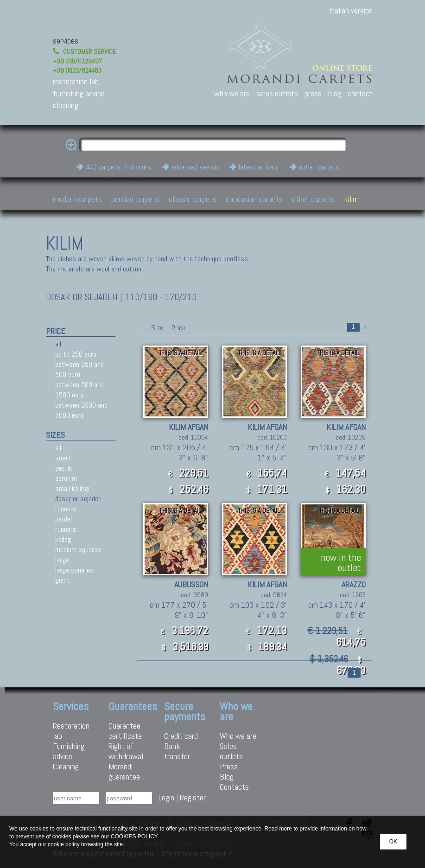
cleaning (66, 105)
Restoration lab (71, 731)
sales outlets (277, 93)
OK (393, 842)
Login (166, 797)
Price (178, 328)
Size (157, 328)
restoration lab (76, 81)
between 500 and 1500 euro (79, 390)
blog (335, 93)
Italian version (351, 10)
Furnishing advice (69, 751)
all (58, 344)
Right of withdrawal (126, 751)
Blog (227, 777)
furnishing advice (79, 93)
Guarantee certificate (125, 731)
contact (360, 93)
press (313, 93)
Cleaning (66, 766)
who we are (232, 93)
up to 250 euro (76, 354)
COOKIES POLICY (134, 837)
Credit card (181, 736)
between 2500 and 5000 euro (81, 410)
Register (193, 797)
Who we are (238, 736)
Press (229, 766)
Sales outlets (231, 751)
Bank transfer (177, 751)
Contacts (234, 787)
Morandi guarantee (124, 771)
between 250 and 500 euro (79, 369)
